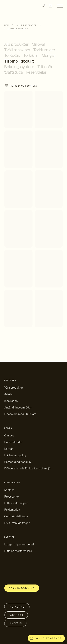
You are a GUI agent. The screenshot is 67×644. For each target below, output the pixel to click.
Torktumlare (44, 50)
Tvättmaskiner (17, 50)
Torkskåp (12, 55)
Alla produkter (27, 25)
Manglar (49, 55)
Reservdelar (36, 72)
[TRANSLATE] (44, 6)
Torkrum (31, 55)
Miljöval (38, 44)
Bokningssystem (19, 66)
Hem (7, 25)
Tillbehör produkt (19, 61)
